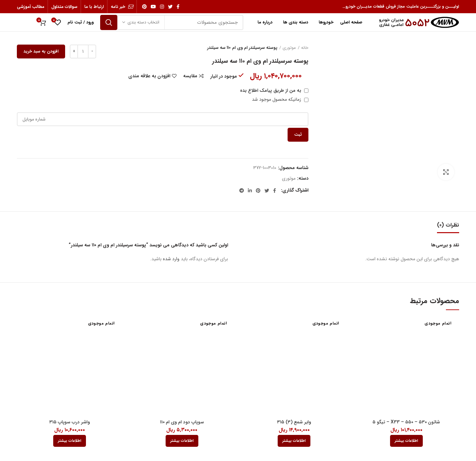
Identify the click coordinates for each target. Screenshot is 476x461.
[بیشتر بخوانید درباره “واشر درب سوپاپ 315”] (70, 441)
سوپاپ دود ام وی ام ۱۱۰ (182, 422)
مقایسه (190, 76)
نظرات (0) (448, 225)
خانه (305, 48)
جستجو (109, 22)
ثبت (298, 135)
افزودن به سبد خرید (41, 51)
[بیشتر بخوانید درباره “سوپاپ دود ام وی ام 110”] (182, 441)
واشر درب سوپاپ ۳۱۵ (70, 422)
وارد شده (171, 259)
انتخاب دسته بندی (143, 22)
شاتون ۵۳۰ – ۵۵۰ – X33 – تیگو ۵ (406, 422)
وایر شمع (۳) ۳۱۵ (294, 422)
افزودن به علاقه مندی (149, 76)
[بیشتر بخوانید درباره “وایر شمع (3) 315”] (294, 441)
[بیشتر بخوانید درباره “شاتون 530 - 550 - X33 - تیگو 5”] (406, 441)
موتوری (289, 48)
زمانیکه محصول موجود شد (280, 99)
